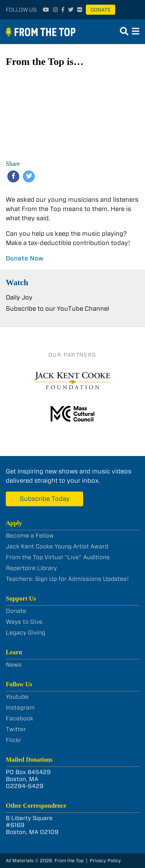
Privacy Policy (105, 860)
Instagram (20, 708)
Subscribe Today (45, 499)
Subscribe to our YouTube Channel (57, 309)
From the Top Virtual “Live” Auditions (58, 557)
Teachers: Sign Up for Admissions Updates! (67, 579)
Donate (101, 10)
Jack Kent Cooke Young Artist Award (57, 546)
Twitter (16, 729)
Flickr (14, 740)
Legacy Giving (26, 633)
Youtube (17, 697)
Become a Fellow (30, 536)
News (14, 665)
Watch (17, 282)
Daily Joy (19, 297)
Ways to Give (24, 622)
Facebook (20, 718)
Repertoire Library (31, 568)
